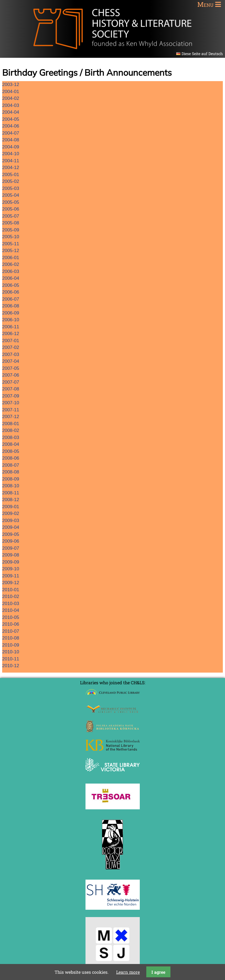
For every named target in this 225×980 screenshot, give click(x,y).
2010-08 (11, 638)
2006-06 (11, 292)
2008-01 (11, 424)
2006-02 (11, 264)
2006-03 (11, 271)
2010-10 (11, 652)
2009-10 (11, 569)
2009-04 (11, 527)
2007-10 (11, 403)
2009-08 (11, 555)
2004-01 (11, 92)
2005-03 (11, 188)
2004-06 (11, 126)
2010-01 (11, 590)
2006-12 (11, 334)
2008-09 (11, 479)
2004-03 (11, 105)
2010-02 (11, 596)
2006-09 (11, 313)
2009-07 (11, 548)
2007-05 (11, 368)
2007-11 (11, 410)
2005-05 (11, 202)
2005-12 (11, 251)
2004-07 (11, 133)
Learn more (128, 972)
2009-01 (11, 507)
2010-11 (11, 659)
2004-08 (11, 140)
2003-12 (11, 85)
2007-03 (11, 354)
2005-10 (11, 237)
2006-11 (11, 327)
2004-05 (11, 119)
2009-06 (11, 541)
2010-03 (11, 604)
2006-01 (11, 258)
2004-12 (11, 168)
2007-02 (11, 347)
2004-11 (11, 161)
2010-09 (11, 645)
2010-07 (11, 631)
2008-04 (11, 444)
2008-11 (11, 493)
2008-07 (11, 465)
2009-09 (11, 562)
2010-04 (11, 610)
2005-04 (11, 195)
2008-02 (11, 430)
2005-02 (11, 181)
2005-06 (11, 209)
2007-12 (11, 417)
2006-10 (11, 320)
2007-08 (11, 389)
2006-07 (11, 299)
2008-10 (11, 486)
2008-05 (11, 451)
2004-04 (11, 112)
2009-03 (11, 521)
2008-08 (11, 472)
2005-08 (11, 223)
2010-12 (11, 666)
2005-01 (11, 175)
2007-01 (11, 341)
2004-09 (11, 147)
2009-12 (11, 583)
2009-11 (11, 576)
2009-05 (11, 534)
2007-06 (11, 375)
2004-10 (11, 154)
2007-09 (11, 396)
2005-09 (11, 230)
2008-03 (11, 437)
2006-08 (11, 306)
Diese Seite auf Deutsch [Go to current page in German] (202, 54)
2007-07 (11, 382)
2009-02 (11, 513)
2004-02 (11, 98)
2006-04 (11, 278)
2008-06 (11, 458)
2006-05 (11, 285)
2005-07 (11, 216)
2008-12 (11, 500)
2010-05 (11, 617)
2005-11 (11, 244)
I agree (158, 972)
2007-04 (11, 361)
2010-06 (11, 624)
